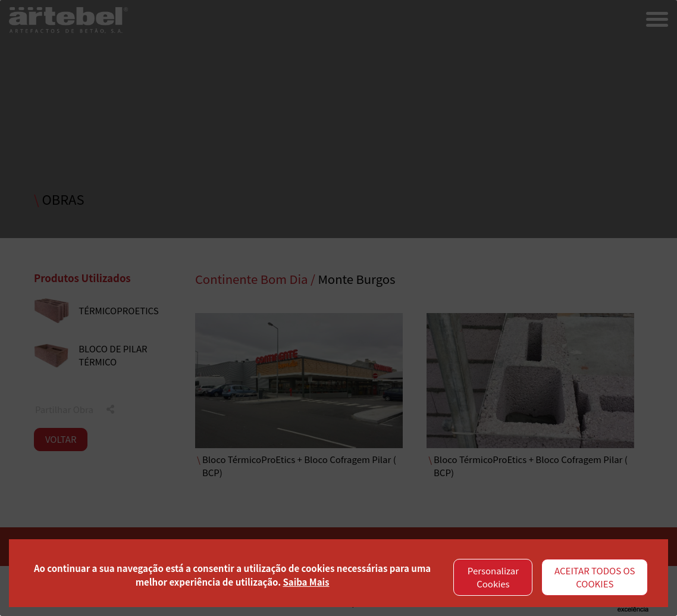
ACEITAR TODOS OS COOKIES (595, 577)
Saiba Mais (306, 582)
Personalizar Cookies (493, 577)
